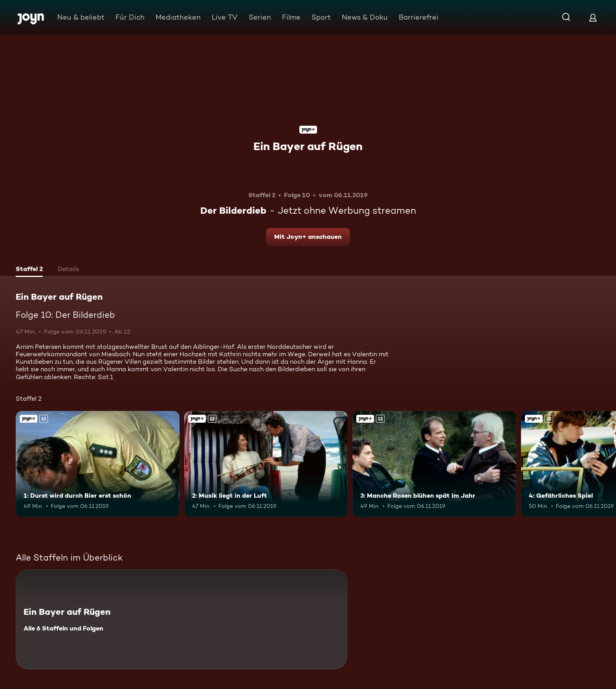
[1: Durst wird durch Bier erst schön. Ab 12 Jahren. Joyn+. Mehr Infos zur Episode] (98, 464)
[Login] (593, 17)
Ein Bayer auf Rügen (308, 146)
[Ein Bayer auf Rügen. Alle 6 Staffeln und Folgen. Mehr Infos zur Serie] (181, 619)
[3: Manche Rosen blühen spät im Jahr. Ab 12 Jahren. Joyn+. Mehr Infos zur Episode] (434, 464)
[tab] (29, 270)
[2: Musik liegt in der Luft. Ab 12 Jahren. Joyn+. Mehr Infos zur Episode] (266, 464)
